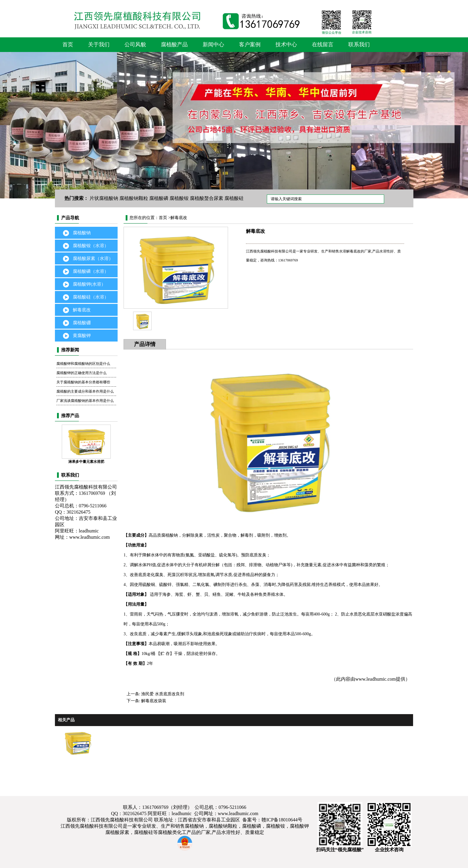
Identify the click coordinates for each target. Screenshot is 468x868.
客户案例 (250, 45)
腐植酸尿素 (117, 832)
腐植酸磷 (159, 198)
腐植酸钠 (82, 233)
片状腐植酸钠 (104, 198)
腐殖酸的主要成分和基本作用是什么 (85, 391)
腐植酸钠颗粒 (134, 198)
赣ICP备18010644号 (282, 820)
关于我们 (99, 45)
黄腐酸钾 (82, 336)
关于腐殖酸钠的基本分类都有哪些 (83, 382)
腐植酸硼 (82, 323)
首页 (68, 45)
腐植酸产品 (174, 45)
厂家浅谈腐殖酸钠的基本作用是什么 (85, 401)
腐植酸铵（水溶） (91, 246)
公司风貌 (135, 45)
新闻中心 (213, 45)
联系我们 (359, 45)
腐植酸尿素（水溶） (93, 258)
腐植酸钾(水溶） (89, 284)
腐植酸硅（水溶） (91, 297)
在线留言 (323, 45)
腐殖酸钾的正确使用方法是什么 (81, 373)
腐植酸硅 (234, 198)
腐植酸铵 (179, 198)
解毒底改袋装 (154, 701)
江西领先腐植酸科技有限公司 (92, 826)
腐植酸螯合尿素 (207, 198)
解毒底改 (82, 310)
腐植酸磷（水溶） (91, 271)
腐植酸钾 (299, 826)
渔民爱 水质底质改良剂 (163, 694)
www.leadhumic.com (90, 537)
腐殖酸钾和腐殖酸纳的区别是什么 (83, 364)
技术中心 (286, 45)
